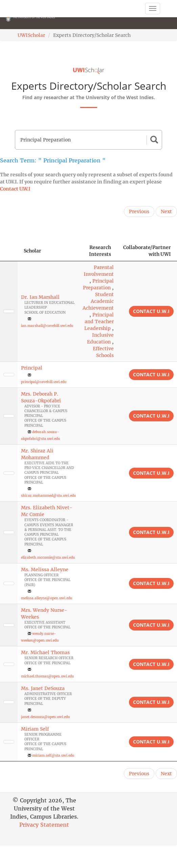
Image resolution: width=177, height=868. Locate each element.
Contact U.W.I (15, 189)
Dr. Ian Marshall (40, 297)
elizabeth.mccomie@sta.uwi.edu (48, 558)
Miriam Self (35, 729)
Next (166, 212)
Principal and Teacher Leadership (99, 321)
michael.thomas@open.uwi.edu (47, 676)
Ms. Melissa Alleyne (45, 570)
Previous (139, 212)
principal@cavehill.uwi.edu (44, 382)
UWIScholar (31, 35)
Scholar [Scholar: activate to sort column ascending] (32, 251)
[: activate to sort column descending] (9, 251)
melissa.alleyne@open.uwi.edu (47, 598)
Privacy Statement (44, 825)
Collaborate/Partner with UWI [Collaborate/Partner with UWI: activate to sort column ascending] (147, 251)
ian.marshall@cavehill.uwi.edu (47, 326)
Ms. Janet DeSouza (43, 688)
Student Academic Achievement (98, 301)
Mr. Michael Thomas (45, 652)
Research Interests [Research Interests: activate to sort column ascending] (100, 251)
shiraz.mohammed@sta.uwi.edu (48, 496)
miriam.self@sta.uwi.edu (53, 755)
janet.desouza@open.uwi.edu (45, 717)
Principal (32, 368)
